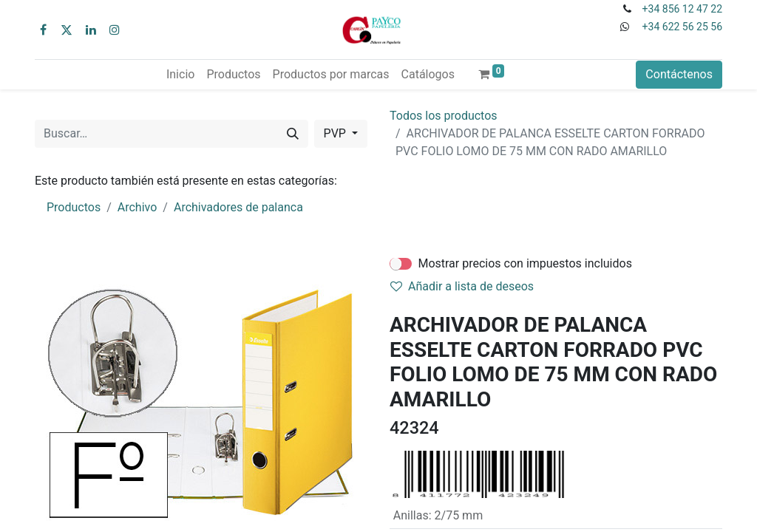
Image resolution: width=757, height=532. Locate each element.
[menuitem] (180, 75)
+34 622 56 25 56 (682, 27)
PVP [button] (336, 133)
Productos (74, 207)
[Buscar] (293, 134)
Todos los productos (444, 116)
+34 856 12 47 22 (682, 9)
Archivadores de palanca (238, 207)
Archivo (138, 207)
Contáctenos (679, 74)
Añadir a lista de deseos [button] (462, 286)
